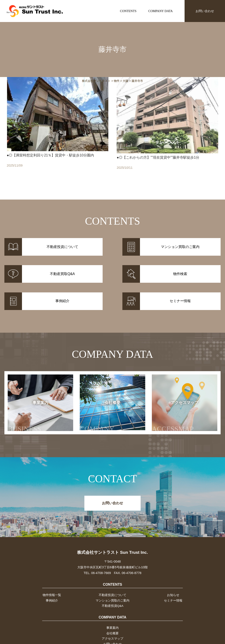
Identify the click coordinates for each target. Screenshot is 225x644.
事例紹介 (51, 579)
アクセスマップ (175, 394)
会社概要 (102, 394)
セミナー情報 (174, 579)
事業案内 (32, 394)
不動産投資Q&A (112, 584)
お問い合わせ (205, 11)
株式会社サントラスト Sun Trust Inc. (112, 530)
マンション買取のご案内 (112, 579)
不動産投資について (112, 573)
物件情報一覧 (51, 573)
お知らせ (174, 573)
